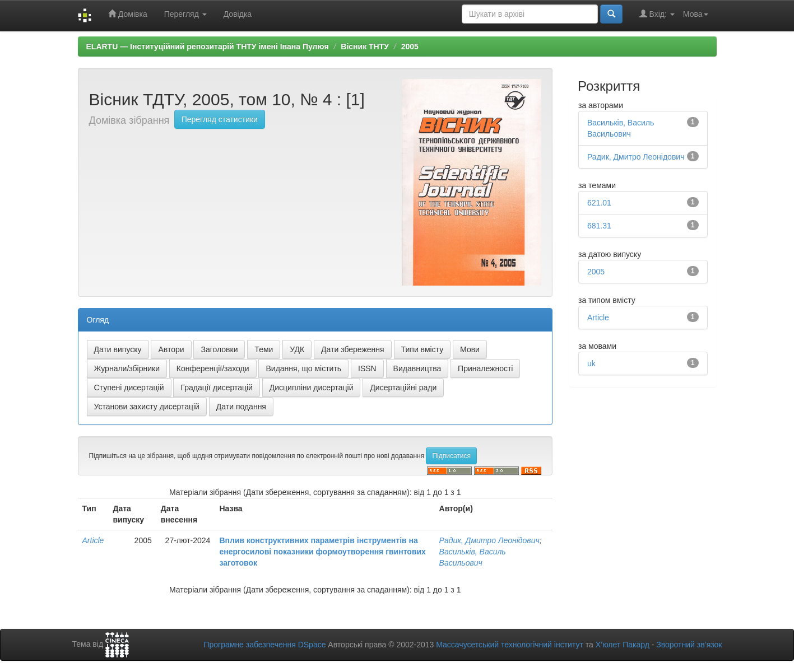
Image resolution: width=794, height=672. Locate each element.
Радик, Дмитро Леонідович (489, 540)
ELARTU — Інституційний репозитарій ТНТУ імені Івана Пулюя (208, 46)
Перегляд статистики (220, 119)
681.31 (599, 226)
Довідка (238, 14)
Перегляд (185, 14)
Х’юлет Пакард (623, 645)
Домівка (128, 14)
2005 (410, 46)
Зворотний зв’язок (689, 645)
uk (591, 363)
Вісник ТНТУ (365, 46)
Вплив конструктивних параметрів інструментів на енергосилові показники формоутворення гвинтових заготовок (322, 552)
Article (93, 540)
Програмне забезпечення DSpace (264, 645)
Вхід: (657, 14)
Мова (696, 14)
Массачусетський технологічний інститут (510, 645)
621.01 (599, 203)
